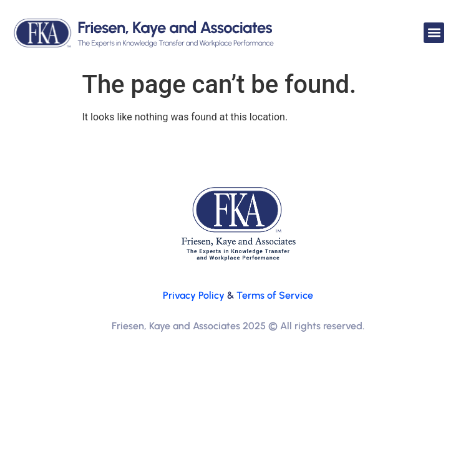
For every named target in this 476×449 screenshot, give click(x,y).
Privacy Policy (194, 295)
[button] (434, 33)
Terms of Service (275, 295)
